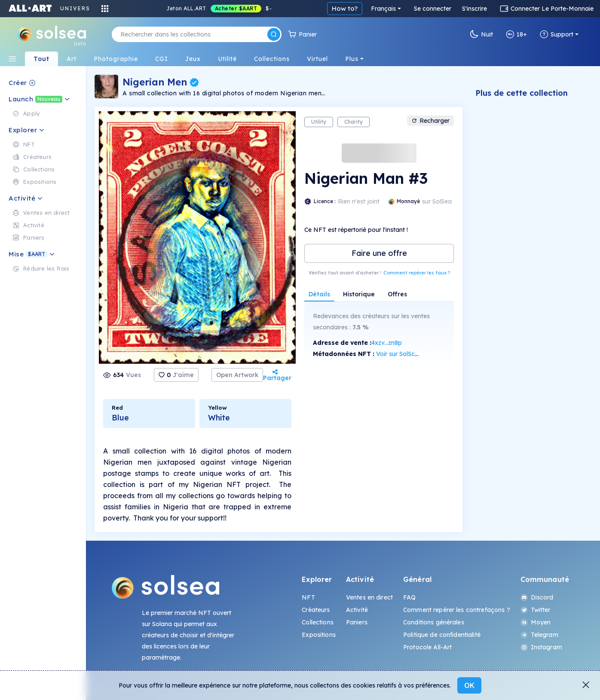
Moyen (536, 622)
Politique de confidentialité (442, 635)
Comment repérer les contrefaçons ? (457, 610)
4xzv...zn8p (387, 343)
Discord (537, 597)
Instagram (541, 647)
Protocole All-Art (427, 647)
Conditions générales (434, 622)
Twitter (536, 610)
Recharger (430, 121)
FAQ (409, 597)
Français (383, 9)
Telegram (539, 635)
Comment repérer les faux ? (417, 273)
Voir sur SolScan (399, 354)
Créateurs (316, 610)
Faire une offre (379, 253)
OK (469, 685)
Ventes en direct (369, 597)
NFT (308, 597)
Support (557, 34)
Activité (357, 610)
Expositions (319, 635)
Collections (318, 622)
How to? (345, 8)
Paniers (357, 622)
